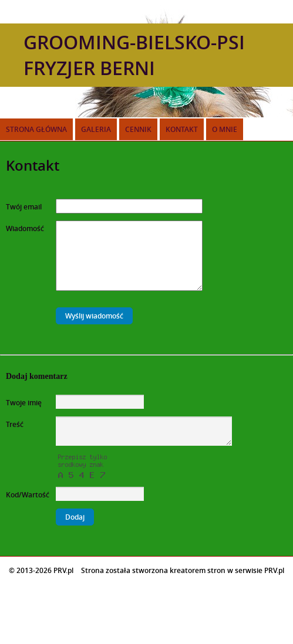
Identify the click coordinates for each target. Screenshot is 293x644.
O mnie (225, 129)
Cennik (138, 129)
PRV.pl (274, 570)
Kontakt (182, 129)
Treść (15, 424)
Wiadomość (25, 228)
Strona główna (36, 129)
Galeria (96, 129)
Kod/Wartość (28, 495)
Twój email (24, 207)
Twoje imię (24, 403)
